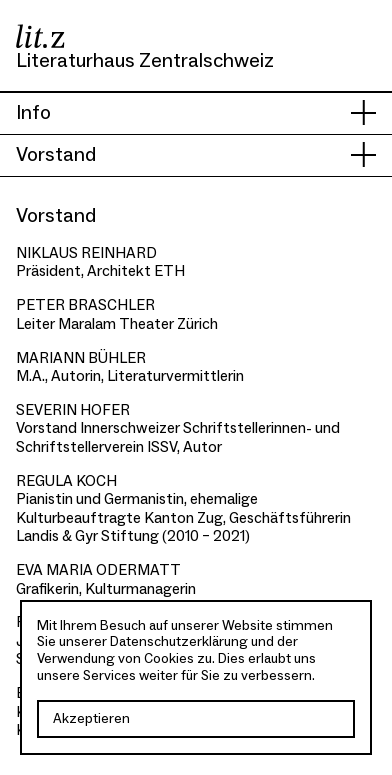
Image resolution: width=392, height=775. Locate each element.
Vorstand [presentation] (56, 155)
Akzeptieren (91, 719)
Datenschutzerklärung (179, 642)
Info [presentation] (33, 113)
